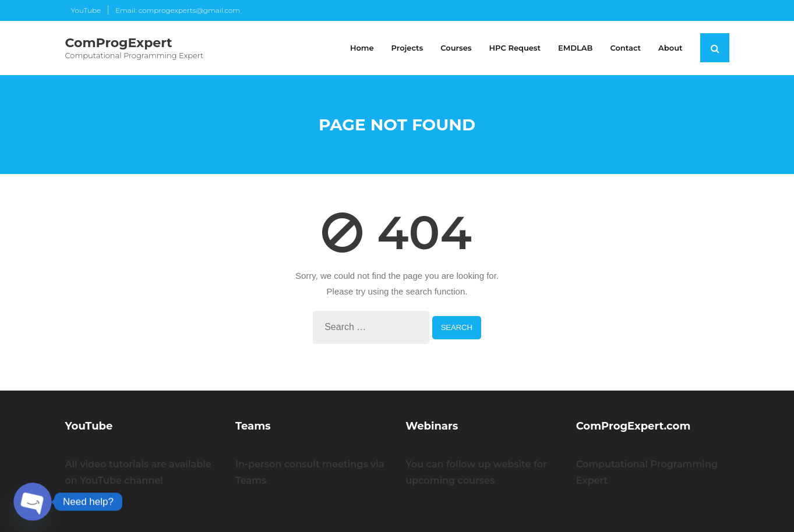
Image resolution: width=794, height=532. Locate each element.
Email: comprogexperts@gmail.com (178, 10)
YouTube (86, 10)
